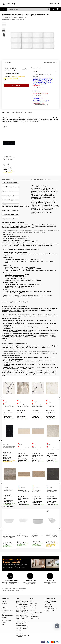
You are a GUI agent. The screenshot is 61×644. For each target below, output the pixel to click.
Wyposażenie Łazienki (6, 621)
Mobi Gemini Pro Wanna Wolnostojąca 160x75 (9, 537)
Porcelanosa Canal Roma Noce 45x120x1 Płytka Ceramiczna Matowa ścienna (23, 490)
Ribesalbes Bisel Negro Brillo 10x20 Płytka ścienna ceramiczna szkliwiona (9, 159)
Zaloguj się (4, 601)
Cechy (9, 112)
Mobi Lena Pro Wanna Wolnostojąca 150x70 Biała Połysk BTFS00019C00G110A (52, 536)
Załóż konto (4, 604)
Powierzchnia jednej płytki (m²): (10, 210)
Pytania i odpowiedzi (35, 619)
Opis (4, 112)
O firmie (32, 601)
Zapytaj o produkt (18, 112)
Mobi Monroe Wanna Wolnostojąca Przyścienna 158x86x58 (38, 536)
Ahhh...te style (19, 631)
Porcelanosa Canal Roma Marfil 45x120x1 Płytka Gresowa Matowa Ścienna (9, 490)
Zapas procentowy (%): (8, 200)
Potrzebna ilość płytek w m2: (10, 215)
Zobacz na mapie (48, 612)
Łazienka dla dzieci (20, 633)
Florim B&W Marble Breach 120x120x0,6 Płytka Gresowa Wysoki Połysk (38, 406)
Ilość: (5, 80)
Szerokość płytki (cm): (8, 196)
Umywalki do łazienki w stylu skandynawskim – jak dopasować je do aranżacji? (22, 603)
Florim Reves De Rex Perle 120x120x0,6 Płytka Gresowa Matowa (52, 406)
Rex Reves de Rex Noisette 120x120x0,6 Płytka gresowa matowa (23, 406)
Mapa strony (33, 608)
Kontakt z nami (33, 604)
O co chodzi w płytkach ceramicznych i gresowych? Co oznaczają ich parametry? (22, 627)
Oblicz (4, 204)
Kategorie (3, 9)
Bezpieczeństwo (29, 112)
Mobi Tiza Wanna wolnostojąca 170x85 (22, 536)
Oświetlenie (4, 619)
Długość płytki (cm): (7, 191)
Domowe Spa (4, 623)
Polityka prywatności (35, 616)
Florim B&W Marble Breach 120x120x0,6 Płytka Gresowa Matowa (9, 406)
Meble (3, 624)
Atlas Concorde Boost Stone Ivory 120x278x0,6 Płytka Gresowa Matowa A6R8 (38, 448)
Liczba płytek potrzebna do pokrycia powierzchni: (15, 206)
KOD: (45, 63)
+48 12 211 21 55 (54, 4)
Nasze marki (33, 606)
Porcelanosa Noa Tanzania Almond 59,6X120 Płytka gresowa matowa (50, 491)
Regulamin (33, 610)
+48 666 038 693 (48, 607)
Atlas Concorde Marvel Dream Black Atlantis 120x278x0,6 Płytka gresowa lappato (23, 447)
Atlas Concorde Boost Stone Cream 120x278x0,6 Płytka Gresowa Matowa (52, 448)
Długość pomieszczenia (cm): (10, 183)
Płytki (3, 614)
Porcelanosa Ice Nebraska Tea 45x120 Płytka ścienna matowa (37, 491)
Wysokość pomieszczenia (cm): (10, 187)
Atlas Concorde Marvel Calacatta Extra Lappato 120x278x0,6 (9, 448)
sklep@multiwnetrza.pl (49, 610)
